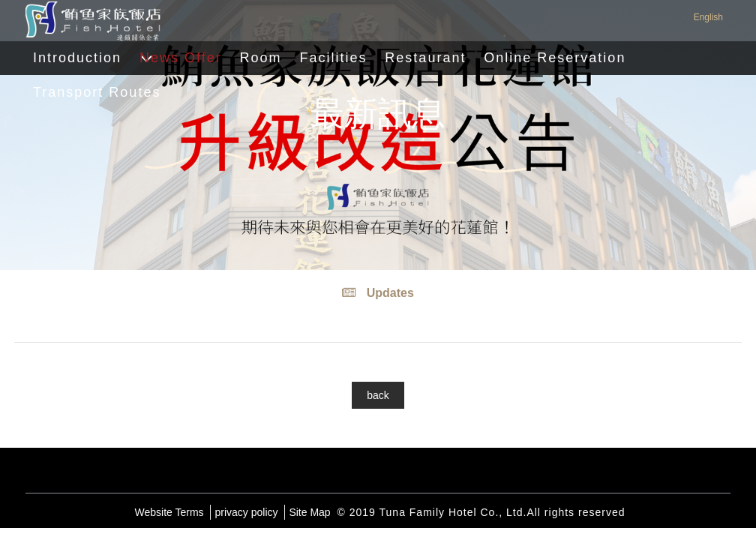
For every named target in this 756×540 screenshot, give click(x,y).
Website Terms (169, 512)
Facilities (333, 58)
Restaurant (425, 58)
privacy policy (246, 512)
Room (261, 58)
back (378, 395)
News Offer (181, 58)
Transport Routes (97, 92)
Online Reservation (555, 58)
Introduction (77, 58)
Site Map (309, 512)
